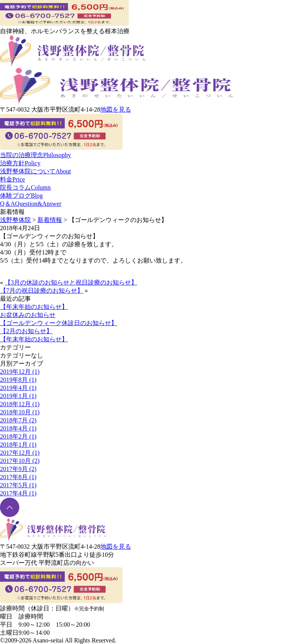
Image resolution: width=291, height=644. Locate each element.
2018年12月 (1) (20, 404)
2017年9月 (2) (18, 469)
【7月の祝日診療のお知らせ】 (42, 291)
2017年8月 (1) (18, 477)
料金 (13, 179)
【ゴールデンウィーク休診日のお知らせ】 (59, 323)
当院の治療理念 (35, 155)
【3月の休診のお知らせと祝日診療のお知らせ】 (71, 282)
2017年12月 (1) (20, 453)
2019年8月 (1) (18, 380)
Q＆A (31, 204)
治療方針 (20, 163)
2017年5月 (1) (18, 485)
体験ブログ (21, 196)
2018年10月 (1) (20, 412)
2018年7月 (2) (18, 420)
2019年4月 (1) (18, 388)
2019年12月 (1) (20, 372)
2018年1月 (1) (18, 445)
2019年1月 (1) (18, 396)
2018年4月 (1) (18, 428)
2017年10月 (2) (20, 461)
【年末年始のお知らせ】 (34, 307)
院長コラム (25, 187)
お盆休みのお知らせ (28, 315)
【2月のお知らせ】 (26, 331)
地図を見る (116, 109)
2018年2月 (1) (18, 436)
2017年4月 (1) (18, 493)
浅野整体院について (35, 171)
